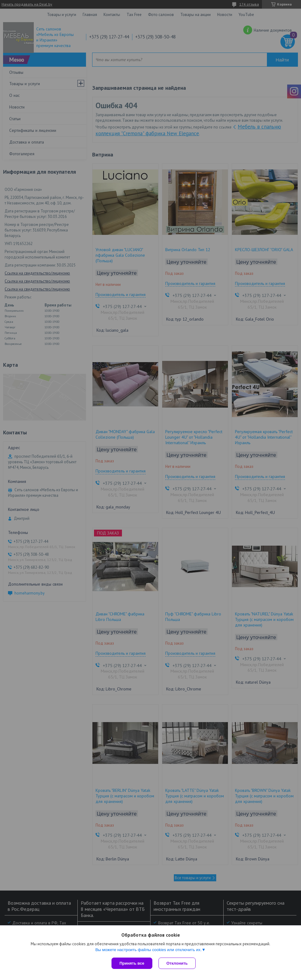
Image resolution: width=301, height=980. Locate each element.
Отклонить (177, 963)
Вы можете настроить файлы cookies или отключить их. (148, 950)
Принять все (132, 963)
